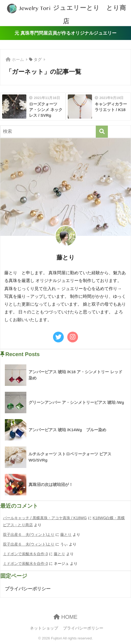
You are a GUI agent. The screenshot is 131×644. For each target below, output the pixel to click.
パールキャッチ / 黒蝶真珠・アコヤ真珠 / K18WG (45, 518)
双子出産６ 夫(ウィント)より (29, 535)
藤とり (66, 535)
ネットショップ (44, 628)
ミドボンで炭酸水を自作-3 (25, 554)
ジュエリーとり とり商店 (66, 12)
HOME (65, 617)
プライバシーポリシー (28, 589)
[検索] (102, 132)
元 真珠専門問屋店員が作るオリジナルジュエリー (65, 33)
